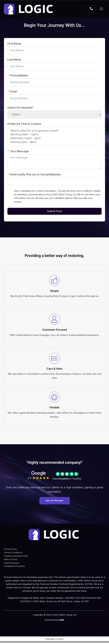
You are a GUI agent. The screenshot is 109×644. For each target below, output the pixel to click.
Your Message (19, 151)
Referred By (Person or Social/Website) (35, 174)
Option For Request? (20, 108)
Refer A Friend (11, 562)
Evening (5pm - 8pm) (54, 142)
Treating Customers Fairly (16, 558)
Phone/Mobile (19, 75)
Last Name (14, 60)
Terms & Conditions (13, 555)
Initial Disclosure (12, 565)
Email (14, 92)
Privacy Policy (10, 552)
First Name (14, 44)
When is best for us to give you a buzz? (54, 131)
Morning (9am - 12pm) (54, 134)
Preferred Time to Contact (24, 124)
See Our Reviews (54, 501)
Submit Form (54, 211)
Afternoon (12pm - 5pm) (54, 138)
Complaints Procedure (14, 569)
